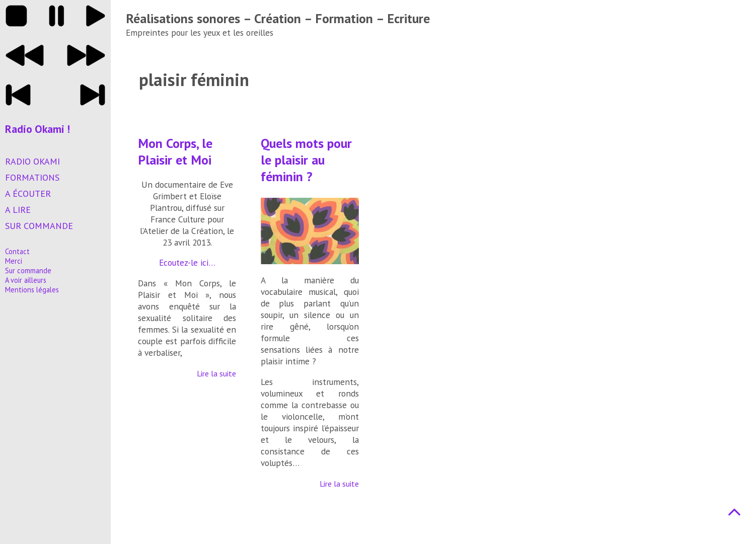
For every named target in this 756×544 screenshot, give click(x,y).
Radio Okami (32, 161)
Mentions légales (32, 290)
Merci (14, 261)
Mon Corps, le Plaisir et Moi (175, 151)
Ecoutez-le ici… (187, 262)
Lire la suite (216, 373)
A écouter (28, 193)
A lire (18, 210)
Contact (17, 251)
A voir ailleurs (26, 280)
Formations (32, 177)
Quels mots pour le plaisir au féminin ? (306, 160)
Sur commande (39, 226)
